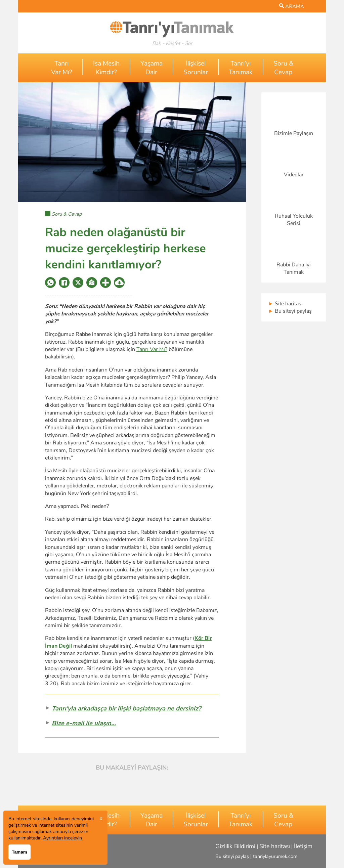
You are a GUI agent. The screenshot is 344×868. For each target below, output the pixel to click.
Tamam (19, 852)
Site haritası (285, 304)
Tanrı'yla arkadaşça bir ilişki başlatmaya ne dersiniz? (126, 708)
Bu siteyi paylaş (290, 311)
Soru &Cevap (283, 68)
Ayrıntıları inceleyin (62, 838)
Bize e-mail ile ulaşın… (84, 723)
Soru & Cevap (67, 214)
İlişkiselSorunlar (196, 68)
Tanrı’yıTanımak (241, 68)
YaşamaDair (152, 68)
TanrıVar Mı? (62, 68)
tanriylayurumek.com (275, 856)
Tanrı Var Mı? (152, 349)
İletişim (303, 846)
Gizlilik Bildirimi (235, 846)
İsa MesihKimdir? (106, 68)
